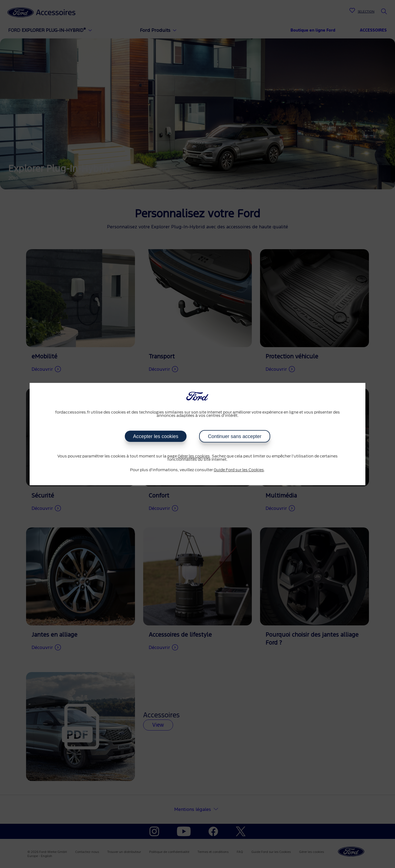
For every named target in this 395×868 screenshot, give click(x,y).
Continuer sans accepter (235, 436)
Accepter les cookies (156, 436)
